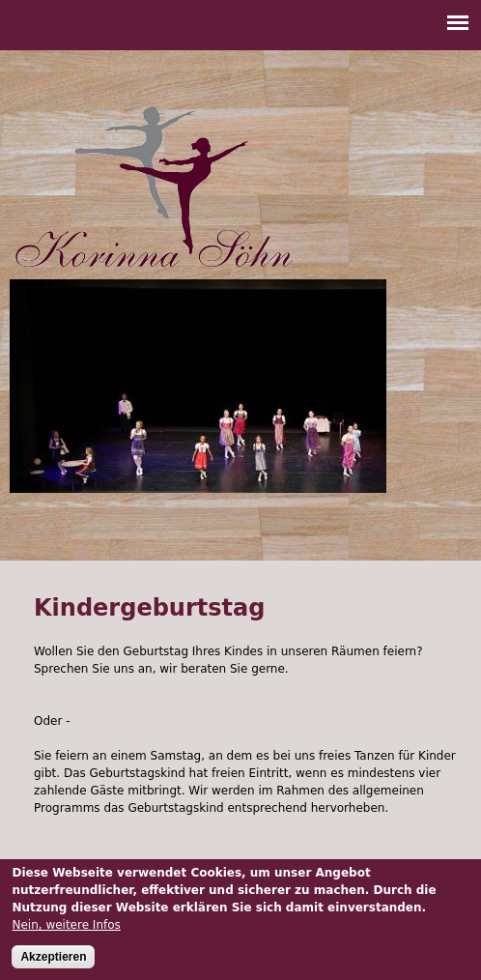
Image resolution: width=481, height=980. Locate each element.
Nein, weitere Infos (66, 927)
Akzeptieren (53, 959)
